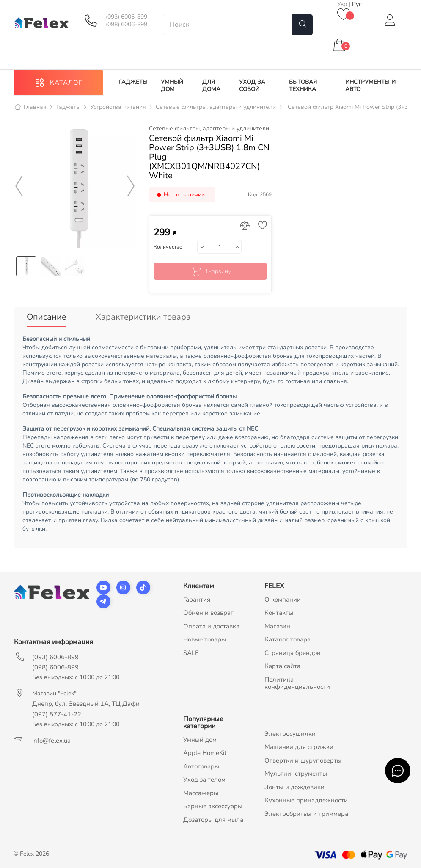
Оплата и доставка (211, 626)
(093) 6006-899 (127, 17)
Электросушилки (290, 734)
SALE (191, 653)
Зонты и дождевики (294, 787)
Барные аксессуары (213, 806)
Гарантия (197, 600)
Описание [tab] (47, 317)
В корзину (210, 271)
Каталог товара (288, 639)
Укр (343, 4)
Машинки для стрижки (299, 747)
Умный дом (200, 740)
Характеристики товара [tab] (143, 317)
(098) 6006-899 (127, 25)
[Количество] (219, 247)
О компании (283, 600)
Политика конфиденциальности (297, 683)
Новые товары (205, 639)
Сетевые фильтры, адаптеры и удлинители (209, 129)
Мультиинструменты (296, 774)
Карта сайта (282, 666)
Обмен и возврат (208, 613)
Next (131, 186)
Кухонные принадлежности (306, 800)
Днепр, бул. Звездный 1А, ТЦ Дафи (86, 704)
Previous (19, 186)
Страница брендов (292, 653)
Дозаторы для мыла (213, 820)
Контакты (279, 613)
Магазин (277, 626)
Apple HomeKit (205, 753)
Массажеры (201, 793)
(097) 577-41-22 (57, 714)
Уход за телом (204, 780)
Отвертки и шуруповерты (303, 760)
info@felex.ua (51, 741)
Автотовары (201, 766)
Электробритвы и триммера (306, 814)
